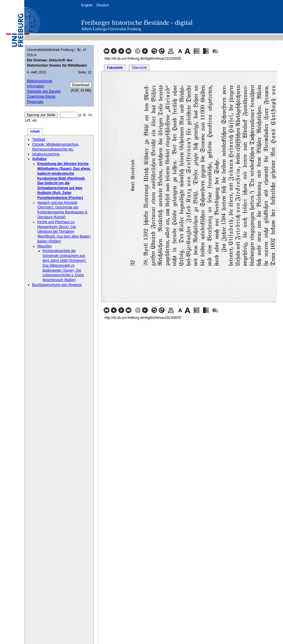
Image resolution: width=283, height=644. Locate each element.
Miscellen (44, 246)
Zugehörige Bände (41, 97)
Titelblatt (39, 140)
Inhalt (35, 131)
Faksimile (115, 68)
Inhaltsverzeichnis (46, 154)
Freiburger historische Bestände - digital (137, 22)
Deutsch (103, 5)
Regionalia (35, 102)
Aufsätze (39, 159)
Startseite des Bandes (44, 91)
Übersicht (139, 68)
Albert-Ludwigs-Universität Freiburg (111, 29)
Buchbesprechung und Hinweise (57, 285)
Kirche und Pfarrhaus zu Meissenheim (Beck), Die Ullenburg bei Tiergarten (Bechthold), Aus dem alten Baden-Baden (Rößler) (64, 232)
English (87, 5)
